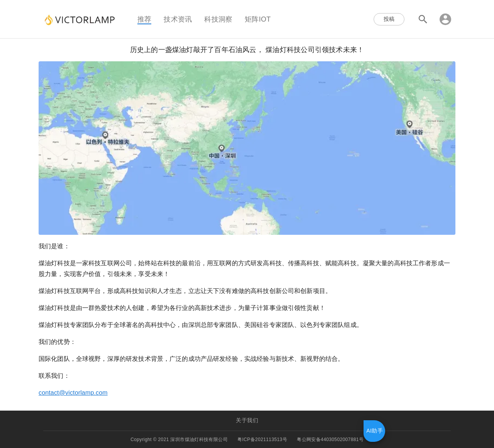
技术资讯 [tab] (178, 19)
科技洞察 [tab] (218, 19)
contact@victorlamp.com (73, 393)
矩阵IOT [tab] (258, 19)
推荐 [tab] (144, 19)
